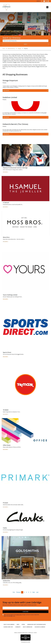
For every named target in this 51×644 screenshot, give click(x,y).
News (18, 624)
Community (18, 627)
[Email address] (25, 608)
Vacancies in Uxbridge (40, 627)
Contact (38, 1)
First (14, 592)
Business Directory (11, 49)
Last (37, 592)
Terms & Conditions (18, 633)
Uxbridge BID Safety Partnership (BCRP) (36, 624)
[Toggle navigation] (47, 7)
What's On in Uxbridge (9, 624)
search (25, 44)
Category (19, 49)
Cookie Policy (31, 633)
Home (4, 49)
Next (34, 592)
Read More (6, 90)
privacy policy (19, 615)
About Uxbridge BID (28, 627)
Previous (18, 592)
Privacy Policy (25, 633)
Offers (23, 624)
